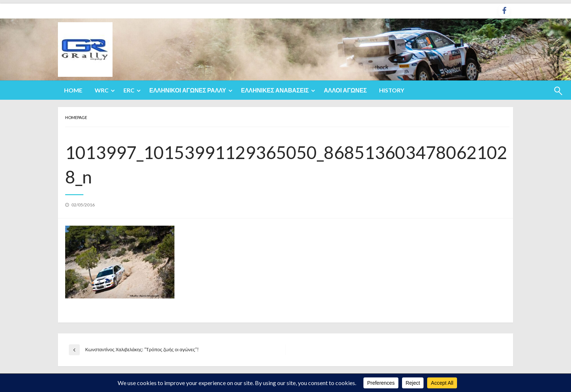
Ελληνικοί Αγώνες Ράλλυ (188, 90)
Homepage (76, 117)
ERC (129, 90)
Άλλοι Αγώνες (345, 90)
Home (73, 90)
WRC (102, 90)
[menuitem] (73, 90)
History (392, 90)
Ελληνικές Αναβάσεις (275, 90)
